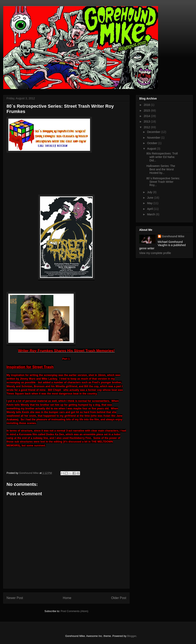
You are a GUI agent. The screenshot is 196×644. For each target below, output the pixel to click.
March (151, 214)
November (154, 138)
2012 (147, 127)
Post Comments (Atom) (74, 611)
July (150, 192)
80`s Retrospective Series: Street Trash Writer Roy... (163, 182)
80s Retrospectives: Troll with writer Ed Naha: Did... (162, 157)
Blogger (132, 636)
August (152, 149)
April (150, 209)
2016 (147, 105)
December (154, 132)
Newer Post (15, 598)
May (150, 203)
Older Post (119, 598)
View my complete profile (155, 253)
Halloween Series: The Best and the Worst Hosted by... (161, 169)
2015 (147, 111)
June (150, 198)
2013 (147, 122)
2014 (147, 116)
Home (67, 598)
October (153, 143)
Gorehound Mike (173, 236)
